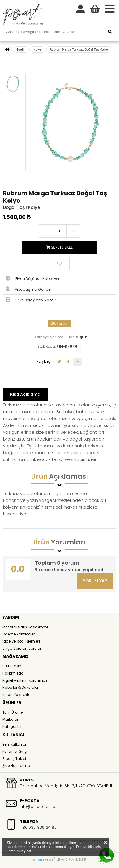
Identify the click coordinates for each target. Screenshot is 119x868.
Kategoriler (12, 727)
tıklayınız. (25, 851)
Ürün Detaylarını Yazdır (31, 300)
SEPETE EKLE (60, 247)
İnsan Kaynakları (18, 695)
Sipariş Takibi (14, 759)
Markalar (10, 719)
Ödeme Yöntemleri (19, 634)
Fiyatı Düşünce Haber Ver (32, 278)
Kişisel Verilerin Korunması (25, 680)
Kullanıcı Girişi (15, 751)
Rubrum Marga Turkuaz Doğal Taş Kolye (79, 49)
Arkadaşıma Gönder (29, 289)
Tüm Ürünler (13, 712)
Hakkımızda (13, 673)
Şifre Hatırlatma (16, 766)
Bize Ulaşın (12, 666)
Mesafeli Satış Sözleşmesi (25, 627)
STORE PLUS (44, 859)
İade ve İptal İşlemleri (21, 641)
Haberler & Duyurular (21, 687)
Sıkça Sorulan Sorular (22, 648)
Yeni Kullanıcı (14, 744)
